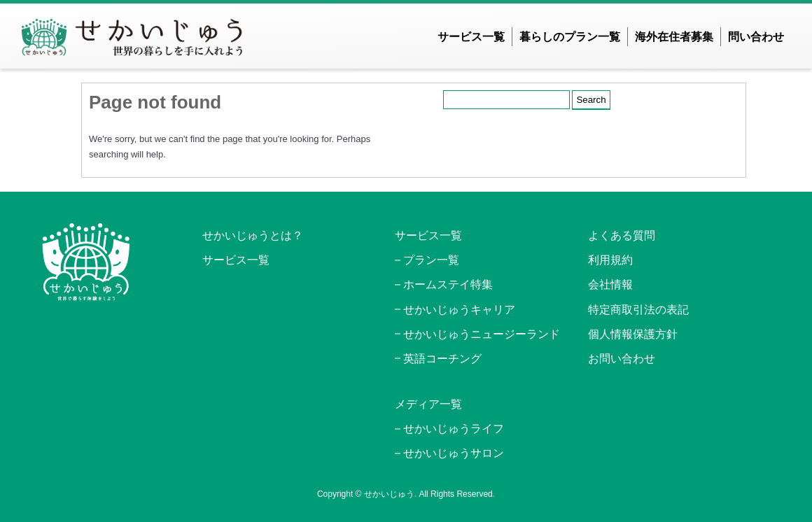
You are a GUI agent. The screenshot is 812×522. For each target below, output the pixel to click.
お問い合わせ (622, 359)
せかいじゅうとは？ (253, 235)
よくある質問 (622, 235)
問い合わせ (756, 37)
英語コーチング (442, 359)
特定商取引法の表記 (638, 310)
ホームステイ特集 (448, 284)
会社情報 (610, 284)
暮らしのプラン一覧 (570, 37)
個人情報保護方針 (633, 334)
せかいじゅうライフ (454, 429)
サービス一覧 (471, 37)
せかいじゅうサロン (454, 453)
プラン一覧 (431, 260)
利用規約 (610, 260)
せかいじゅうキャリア (459, 310)
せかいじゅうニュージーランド (482, 334)
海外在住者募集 (674, 37)
